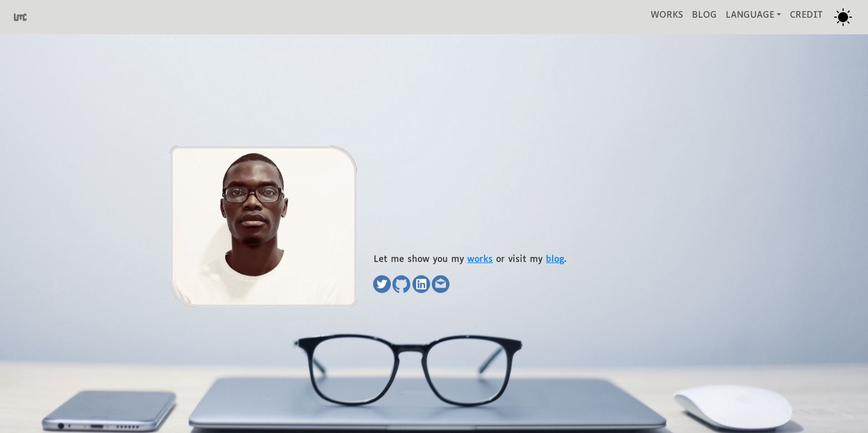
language (750, 15)
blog (704, 15)
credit (806, 15)
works (667, 15)
